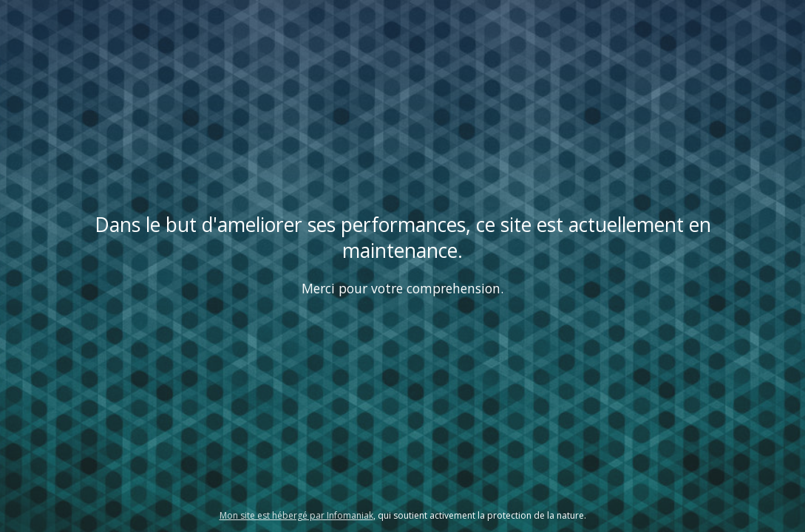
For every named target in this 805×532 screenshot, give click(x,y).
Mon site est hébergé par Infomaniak (296, 515)
